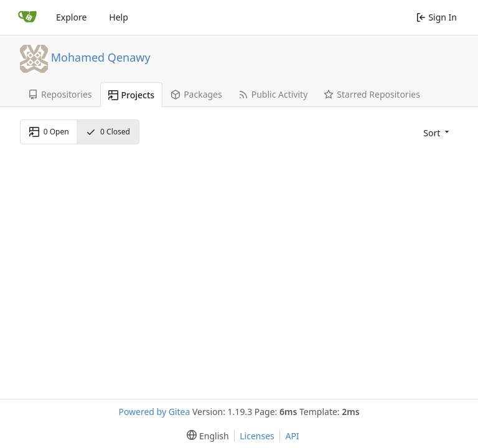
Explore (71, 17)
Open (49, 132)
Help (119, 17)
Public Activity (273, 94)
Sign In (437, 17)
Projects (132, 95)
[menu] (435, 132)
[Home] (27, 17)
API (292, 436)
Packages (196, 94)
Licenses (257, 436)
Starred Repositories (372, 94)
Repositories (60, 94)
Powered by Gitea (154, 412)
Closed (108, 132)
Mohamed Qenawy (101, 57)
